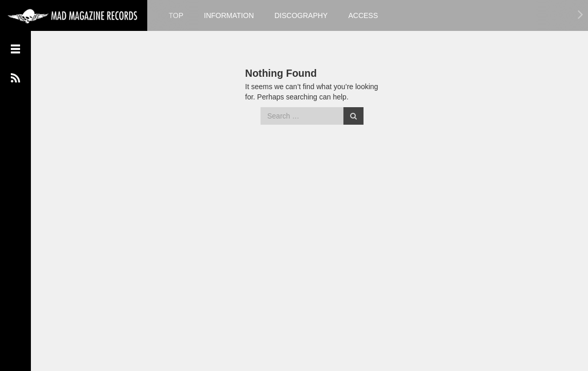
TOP (176, 15)
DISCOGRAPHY (301, 15)
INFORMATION (229, 15)
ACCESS (363, 15)
